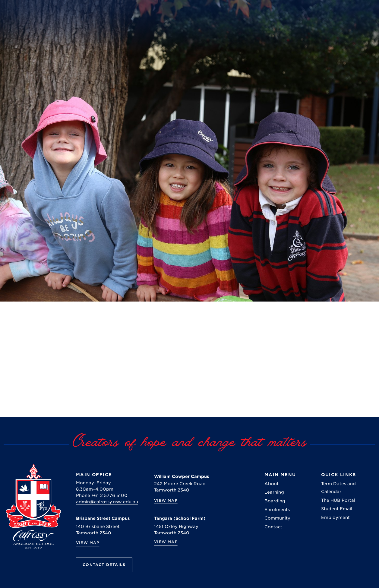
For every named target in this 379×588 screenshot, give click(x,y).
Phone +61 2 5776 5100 (102, 495)
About (272, 484)
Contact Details (104, 565)
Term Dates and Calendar (338, 488)
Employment (335, 517)
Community (277, 518)
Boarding (275, 501)
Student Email (337, 509)
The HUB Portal (338, 500)
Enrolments (277, 510)
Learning (274, 492)
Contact (273, 527)
